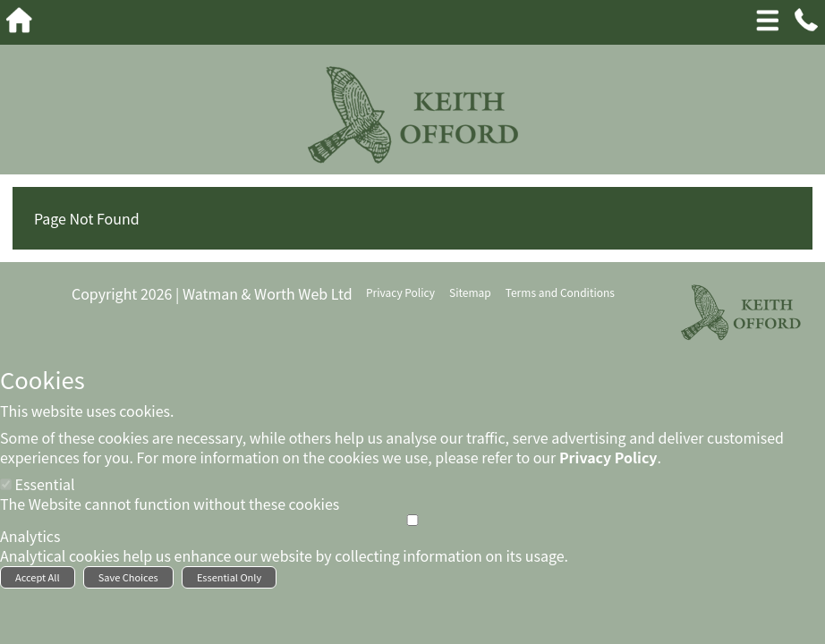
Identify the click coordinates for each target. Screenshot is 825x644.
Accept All (38, 577)
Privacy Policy (608, 457)
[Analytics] (412, 520)
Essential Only (229, 577)
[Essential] (6, 484)
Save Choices (128, 577)
